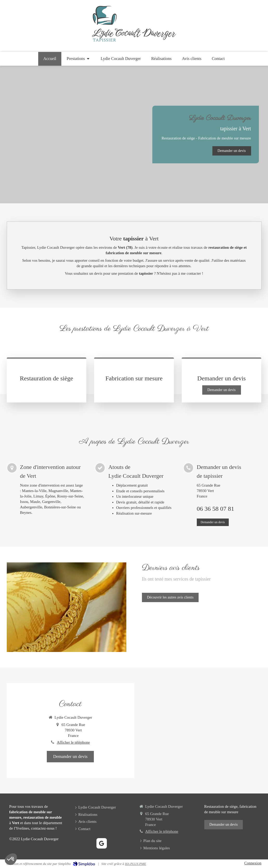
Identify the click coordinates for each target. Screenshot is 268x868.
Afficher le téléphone (73, 742)
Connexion (253, 863)
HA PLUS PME (136, 864)
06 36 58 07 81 (215, 509)
